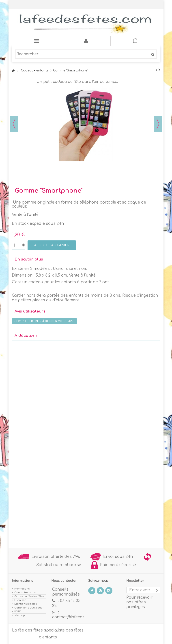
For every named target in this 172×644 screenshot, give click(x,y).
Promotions (22, 589)
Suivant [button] (158, 124)
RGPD (18, 612)
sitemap (20, 615)
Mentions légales (26, 604)
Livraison (20, 600)
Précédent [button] (14, 124)
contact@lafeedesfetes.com (79, 617)
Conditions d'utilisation (29, 608)
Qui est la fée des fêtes (29, 596)
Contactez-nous (25, 593)
